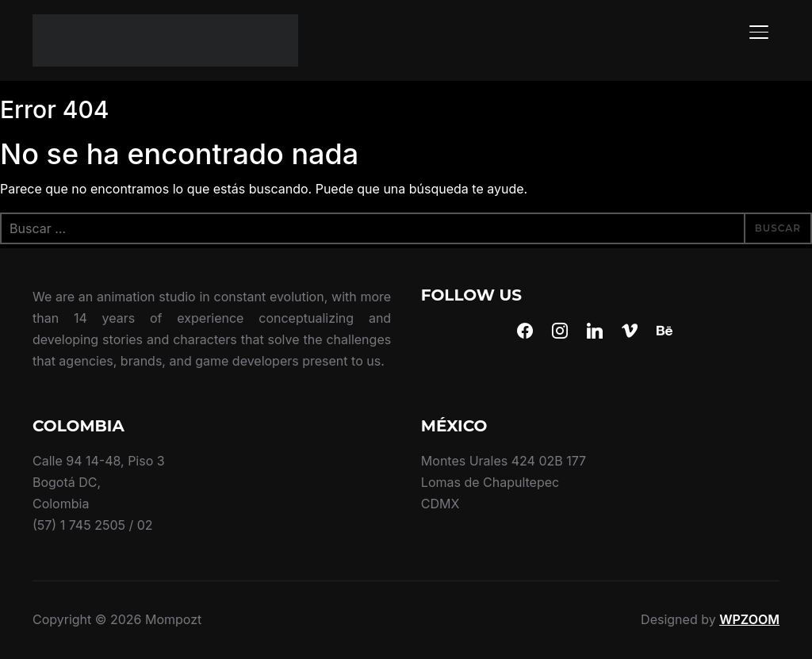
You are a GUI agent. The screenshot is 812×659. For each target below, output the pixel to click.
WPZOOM (749, 619)
